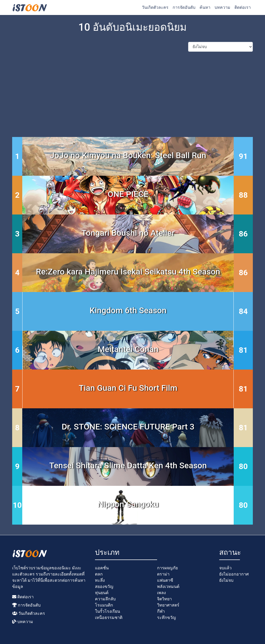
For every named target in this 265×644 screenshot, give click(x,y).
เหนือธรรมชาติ (109, 618)
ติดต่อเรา (243, 7)
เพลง (161, 593)
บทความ (222, 7)
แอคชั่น (102, 568)
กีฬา (161, 611)
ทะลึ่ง (100, 580)
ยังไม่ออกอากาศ (234, 574)
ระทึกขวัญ (167, 618)
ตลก (99, 574)
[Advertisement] (132, 92)
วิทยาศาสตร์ (168, 605)
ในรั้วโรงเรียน (108, 611)
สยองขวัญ (104, 586)
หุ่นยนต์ (102, 593)
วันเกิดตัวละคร (155, 7)
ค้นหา (205, 7)
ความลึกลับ (105, 599)
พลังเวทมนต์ (168, 586)
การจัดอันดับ (184, 7)
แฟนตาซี (165, 580)
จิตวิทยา (164, 599)
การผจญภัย (167, 568)
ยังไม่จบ (226, 580)
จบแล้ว (225, 568)
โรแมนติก (104, 605)
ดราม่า (163, 574)
